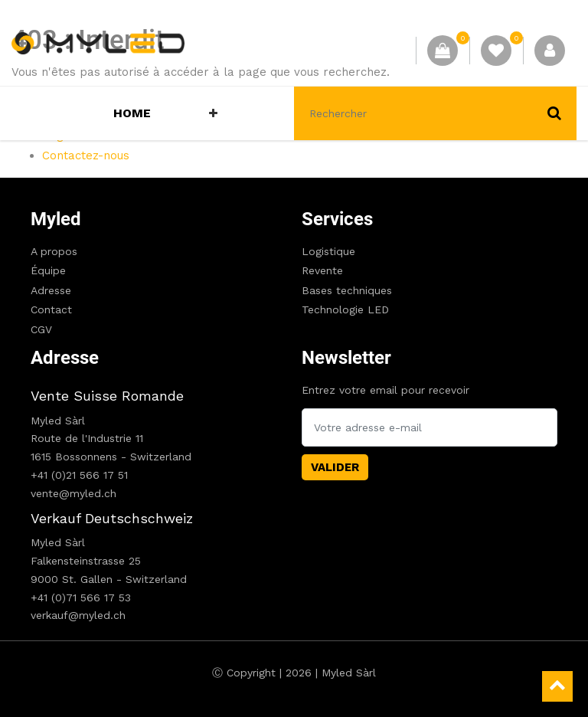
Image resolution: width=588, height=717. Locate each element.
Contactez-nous (86, 156)
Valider (335, 467)
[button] (213, 113)
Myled (56, 219)
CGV (41, 329)
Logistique (328, 251)
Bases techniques (347, 290)
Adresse (51, 290)
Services (337, 219)
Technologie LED (345, 309)
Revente (322, 270)
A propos (54, 251)
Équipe (48, 270)
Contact (51, 309)
